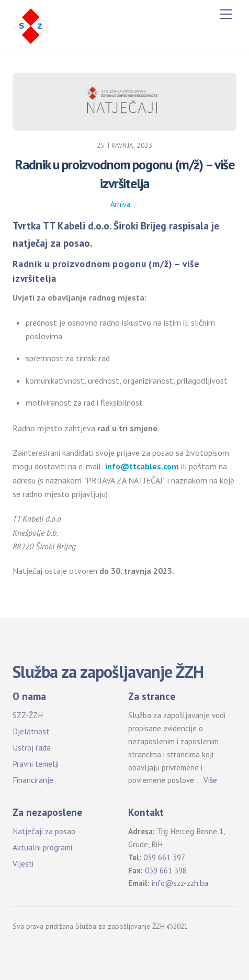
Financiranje (33, 780)
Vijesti (23, 864)
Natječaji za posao (44, 831)
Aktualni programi (42, 848)
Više (210, 780)
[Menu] (226, 14)
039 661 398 (166, 871)
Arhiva (120, 204)
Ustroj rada (32, 748)
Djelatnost (31, 731)
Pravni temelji (36, 764)
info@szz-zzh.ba (180, 883)
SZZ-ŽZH (28, 715)
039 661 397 (164, 857)
